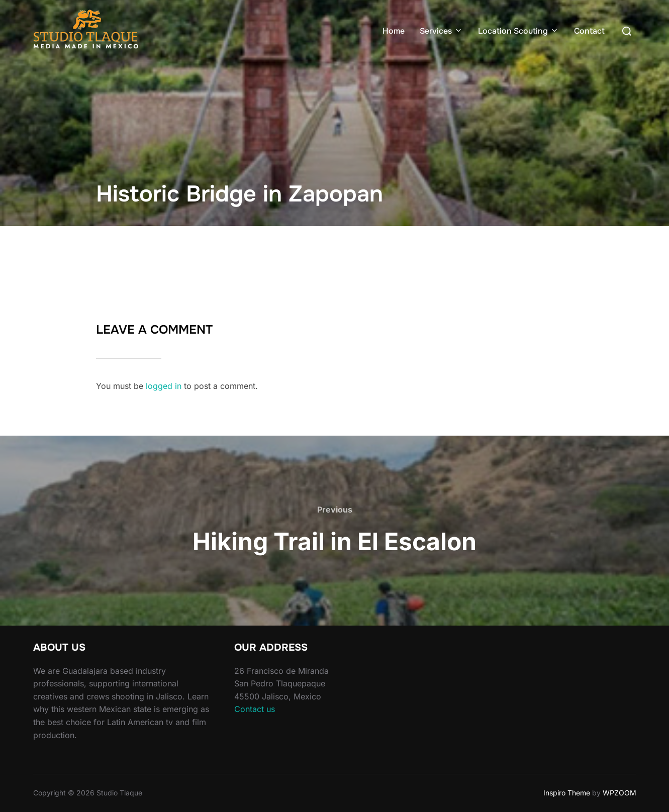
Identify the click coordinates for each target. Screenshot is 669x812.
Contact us (255, 709)
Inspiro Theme (567, 793)
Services (441, 31)
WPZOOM (619, 793)
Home (394, 31)
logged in (164, 386)
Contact (589, 31)
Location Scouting (518, 31)
